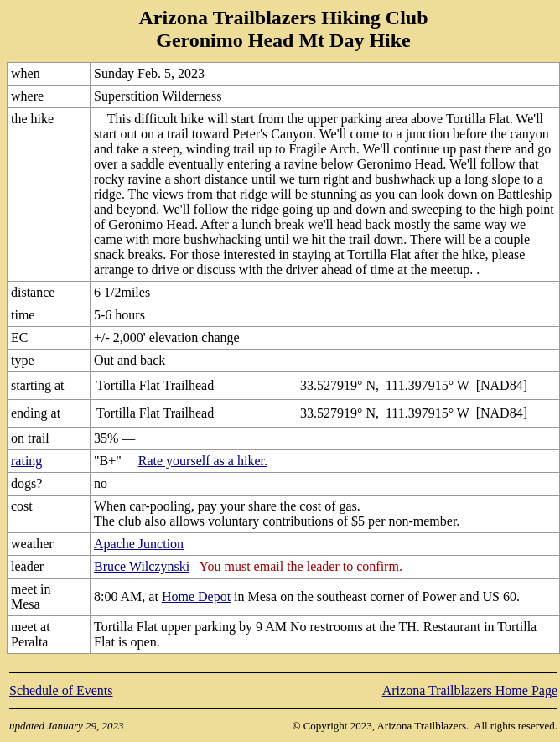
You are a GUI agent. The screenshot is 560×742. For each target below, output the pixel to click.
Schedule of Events (61, 690)
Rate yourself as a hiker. (203, 461)
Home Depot (196, 597)
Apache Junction (139, 544)
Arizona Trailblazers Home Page (470, 690)
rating (26, 461)
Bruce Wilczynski (142, 566)
